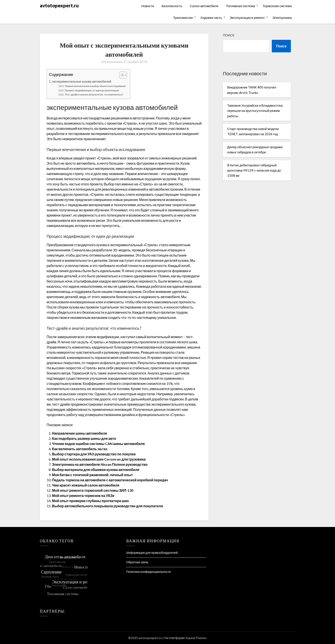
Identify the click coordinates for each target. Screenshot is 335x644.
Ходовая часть (211, 18)
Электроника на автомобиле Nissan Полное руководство (100, 464)
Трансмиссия (183, 18)
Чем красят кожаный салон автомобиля (86, 485)
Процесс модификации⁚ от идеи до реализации (92, 90)
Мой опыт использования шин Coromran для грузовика (99, 459)
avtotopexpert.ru (59, 6)
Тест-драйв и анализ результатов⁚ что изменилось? (94, 94)
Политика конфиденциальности (148, 572)
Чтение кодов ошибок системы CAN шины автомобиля (98, 444)
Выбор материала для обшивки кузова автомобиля (96, 470)
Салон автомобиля (204, 6)
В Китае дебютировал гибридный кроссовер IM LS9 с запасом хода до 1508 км (254, 170)
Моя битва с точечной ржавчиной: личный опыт (92, 475)
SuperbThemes (196, 638)
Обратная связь (137, 562)
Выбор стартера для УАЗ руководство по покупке (94, 454)
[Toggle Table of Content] (121, 75)
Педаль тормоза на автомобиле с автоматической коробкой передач (110, 480)
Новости (148, 6)
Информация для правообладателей (152, 553)
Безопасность (172, 6)
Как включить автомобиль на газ (80, 449)
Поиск (229, 35)
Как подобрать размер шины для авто (84, 438)
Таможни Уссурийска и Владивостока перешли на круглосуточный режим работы (255, 111)
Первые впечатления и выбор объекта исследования (95, 86)
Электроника (282, 18)
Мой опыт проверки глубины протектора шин (90, 501)
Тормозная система (277, 6)
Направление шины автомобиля (80, 433)
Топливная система (240, 6)
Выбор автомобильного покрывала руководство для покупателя (107, 506)
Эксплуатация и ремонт (247, 18)
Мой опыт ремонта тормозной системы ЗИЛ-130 (93, 490)
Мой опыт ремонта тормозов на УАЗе (83, 495)
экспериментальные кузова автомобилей (82, 81)
